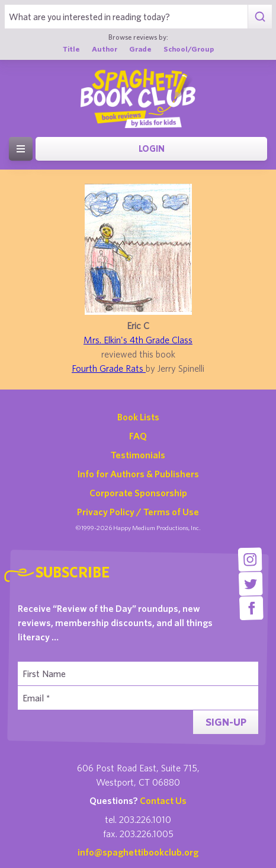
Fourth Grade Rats (109, 368)
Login (152, 149)
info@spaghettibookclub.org (138, 852)
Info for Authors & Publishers (138, 474)
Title (71, 49)
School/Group (189, 49)
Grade (140, 49)
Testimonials (138, 455)
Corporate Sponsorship (138, 493)
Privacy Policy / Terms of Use (138, 512)
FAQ (138, 436)
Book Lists (138, 417)
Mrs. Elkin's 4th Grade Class (138, 340)
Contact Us (163, 800)
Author (105, 49)
